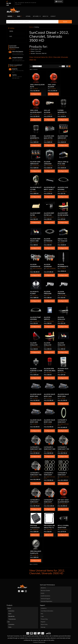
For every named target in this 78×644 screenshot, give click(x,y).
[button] (51, 10)
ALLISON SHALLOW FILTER (61, 313)
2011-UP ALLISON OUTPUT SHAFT (50, 106)
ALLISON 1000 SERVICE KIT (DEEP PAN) (63, 131)
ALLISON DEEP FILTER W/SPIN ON (63, 208)
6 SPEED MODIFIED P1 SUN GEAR (35, 131)
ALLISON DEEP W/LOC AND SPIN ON (35, 234)
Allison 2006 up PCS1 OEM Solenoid (63, 157)
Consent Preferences (39, 636)
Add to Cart (35, 528)
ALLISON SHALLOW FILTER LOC (34, 338)
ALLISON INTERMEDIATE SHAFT (63, 260)
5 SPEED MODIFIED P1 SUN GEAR (62, 106)
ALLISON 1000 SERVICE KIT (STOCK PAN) (35, 157)
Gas (9, 615)
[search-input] (32, 15)
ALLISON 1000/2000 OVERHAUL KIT (49, 157)
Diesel (9, 602)
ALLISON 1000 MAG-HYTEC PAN (49, 131)
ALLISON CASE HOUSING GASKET (63, 183)
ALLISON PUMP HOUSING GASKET (35, 313)
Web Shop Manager (57, 643)
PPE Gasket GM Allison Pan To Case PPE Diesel (50, 521)
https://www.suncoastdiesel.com (34, 631)
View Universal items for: (47, 565)
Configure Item (36, 87)
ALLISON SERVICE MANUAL (47, 313)
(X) (30, 43)
